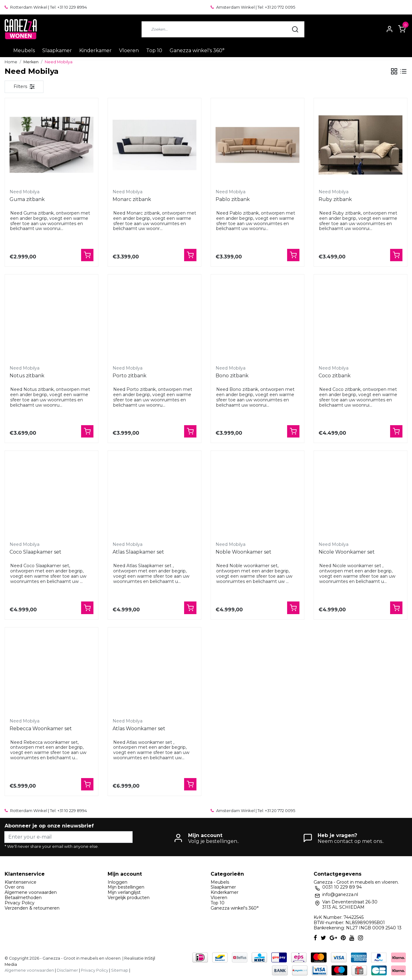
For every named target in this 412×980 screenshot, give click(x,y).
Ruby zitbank (335, 199)
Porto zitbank (130, 376)
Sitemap (120, 970)
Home (11, 62)
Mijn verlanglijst (124, 892)
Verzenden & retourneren (32, 908)
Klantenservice (21, 882)
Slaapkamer (57, 50)
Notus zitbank (27, 376)
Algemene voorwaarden (31, 892)
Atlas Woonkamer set (139, 729)
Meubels (24, 50)
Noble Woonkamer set (243, 552)
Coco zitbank (335, 376)
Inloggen (117, 882)
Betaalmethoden (23, 898)
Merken (31, 62)
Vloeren (129, 50)
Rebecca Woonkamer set (41, 729)
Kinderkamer (95, 50)
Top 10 (154, 50)
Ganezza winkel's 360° (197, 50)
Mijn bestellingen (126, 887)
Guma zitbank (27, 199)
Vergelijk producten (129, 898)
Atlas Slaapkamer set (138, 552)
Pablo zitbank (233, 199)
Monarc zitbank (132, 199)
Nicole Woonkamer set (347, 552)
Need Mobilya (59, 62)
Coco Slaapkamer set (35, 552)
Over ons (14, 887)
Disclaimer (67, 970)
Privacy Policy (20, 903)
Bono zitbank (232, 376)
